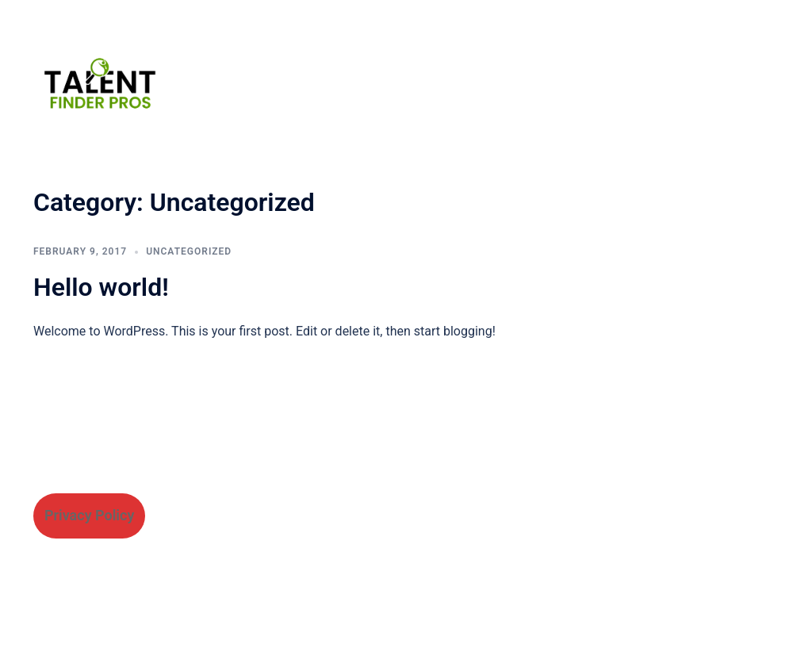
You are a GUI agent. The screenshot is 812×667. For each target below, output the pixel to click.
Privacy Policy (89, 515)
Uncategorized (189, 251)
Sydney (321, 640)
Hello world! (101, 287)
